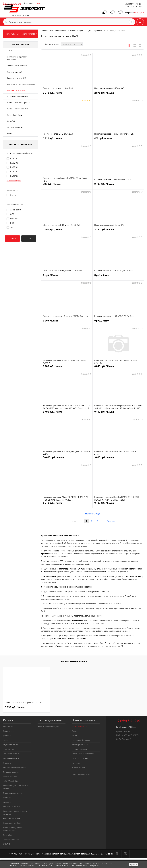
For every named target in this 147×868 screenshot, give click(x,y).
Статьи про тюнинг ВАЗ (81, 775)
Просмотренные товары (73, 661)
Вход (5, 3)
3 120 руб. (67, 139)
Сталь (13, 195)
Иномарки (7, 798)
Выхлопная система (11, 758)
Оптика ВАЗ (8, 835)
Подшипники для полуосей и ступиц (21, 84)
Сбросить (29, 238)
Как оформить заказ (80, 745)
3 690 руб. (15, 707)
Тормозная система (11, 754)
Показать (12, 238)
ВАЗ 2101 (14, 158)
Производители (9, 731)
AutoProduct (16, 210)
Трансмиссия (9, 749)
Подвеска (7, 763)
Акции (74, 736)
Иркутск (38, 3)
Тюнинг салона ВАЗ (11, 839)
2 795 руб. (118, 185)
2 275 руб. (67, 94)
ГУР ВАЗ (10, 51)
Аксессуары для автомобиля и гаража (15, 787)
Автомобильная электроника (15, 767)
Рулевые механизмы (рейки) (18, 103)
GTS (12, 214)
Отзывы (75, 731)
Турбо (6, 740)
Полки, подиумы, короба (13, 793)
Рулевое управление (11, 772)
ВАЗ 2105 (14, 176)
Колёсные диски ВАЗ (12, 818)
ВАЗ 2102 (14, 163)
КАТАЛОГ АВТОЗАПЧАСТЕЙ (22, 34)
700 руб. (67, 185)
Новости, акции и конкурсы (48, 727)
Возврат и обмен (79, 767)
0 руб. (67, 276)
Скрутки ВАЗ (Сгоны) (15, 115)
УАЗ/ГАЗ (7, 844)
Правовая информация (81, 740)
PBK (12, 223)
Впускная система (10, 745)
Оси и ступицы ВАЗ (14, 72)
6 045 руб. (118, 367)
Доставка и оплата (79, 749)
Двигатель (7, 736)
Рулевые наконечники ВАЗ (17, 109)
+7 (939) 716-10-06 (133, 4)
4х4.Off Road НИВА (10, 781)
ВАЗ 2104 (14, 172)
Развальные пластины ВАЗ (17, 97)
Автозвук (7, 802)
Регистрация (15, 3)
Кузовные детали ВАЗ (12, 823)
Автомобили (8, 727)
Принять (134, 865)
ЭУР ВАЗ (10, 133)
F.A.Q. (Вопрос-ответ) (80, 758)
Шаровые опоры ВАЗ (15, 127)
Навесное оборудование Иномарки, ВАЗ (13, 829)
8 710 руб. (67, 504)
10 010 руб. (67, 458)
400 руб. (118, 139)
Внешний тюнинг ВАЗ (12, 807)
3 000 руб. (118, 458)
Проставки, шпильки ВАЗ (16, 90)
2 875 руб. (118, 94)
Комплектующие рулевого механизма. (17, 58)
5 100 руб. (67, 367)
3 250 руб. (118, 231)
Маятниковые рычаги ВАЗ (17, 66)
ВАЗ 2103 (14, 167)
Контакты (76, 763)
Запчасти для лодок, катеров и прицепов (15, 813)
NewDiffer (14, 219)
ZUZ (12, 227)
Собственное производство (83, 754)
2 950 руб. (67, 231)
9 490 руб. (67, 413)
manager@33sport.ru (131, 727)
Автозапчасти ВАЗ (79, 727)
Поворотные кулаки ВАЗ (16, 78)
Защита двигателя (10, 777)
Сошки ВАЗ (11, 121)
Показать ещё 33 (14, 181)
